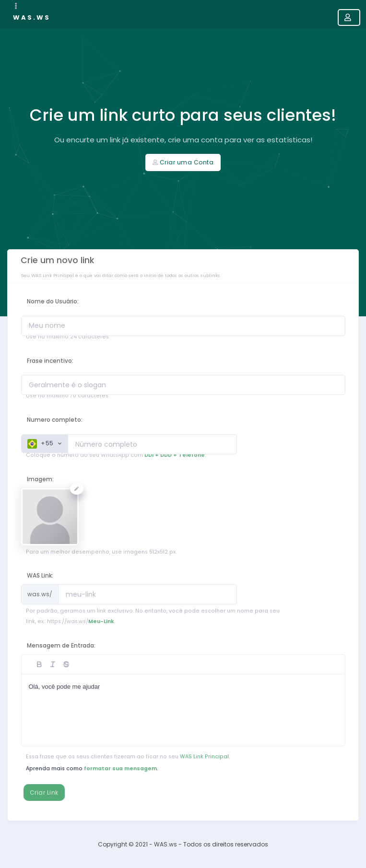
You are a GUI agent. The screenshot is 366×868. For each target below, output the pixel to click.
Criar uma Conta (183, 162)
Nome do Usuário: (53, 301)
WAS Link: (40, 575)
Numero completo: (55, 420)
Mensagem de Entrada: (61, 645)
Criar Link (44, 793)
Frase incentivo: (50, 361)
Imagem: (40, 479)
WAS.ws (32, 17)
